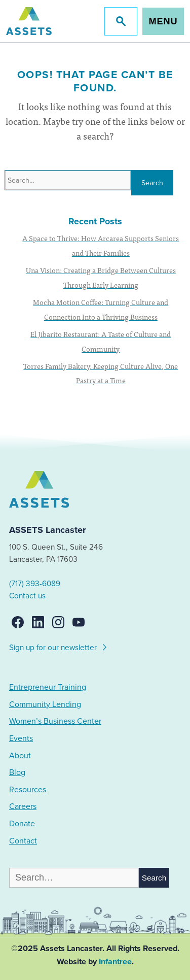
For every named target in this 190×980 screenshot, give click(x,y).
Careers (23, 806)
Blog (17, 772)
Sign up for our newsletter (59, 646)
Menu (163, 21)
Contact (23, 841)
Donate (22, 824)
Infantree (115, 962)
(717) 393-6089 (35, 584)
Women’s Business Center (55, 721)
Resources (28, 790)
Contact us (27, 596)
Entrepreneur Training (48, 687)
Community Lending (45, 704)
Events (21, 738)
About (20, 756)
